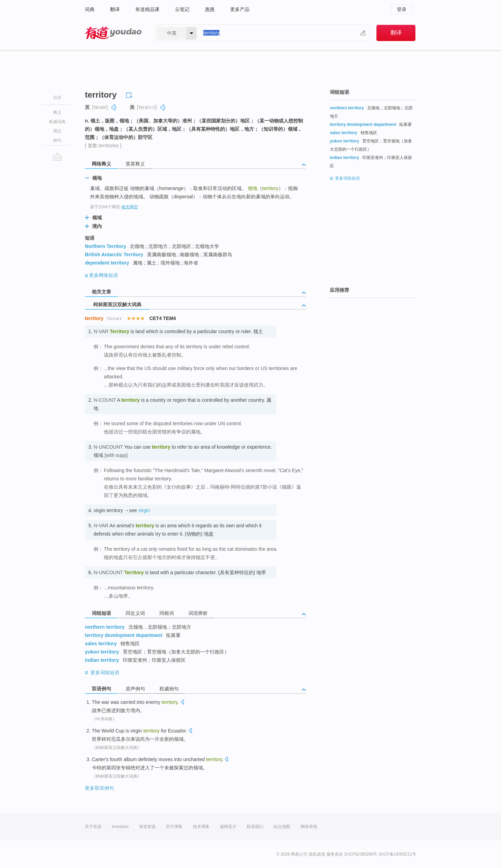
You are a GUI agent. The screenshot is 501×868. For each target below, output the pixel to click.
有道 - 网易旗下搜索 (113, 33)
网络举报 (309, 827)
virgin (144, 510)
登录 (402, 9)
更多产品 (240, 9)
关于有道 (93, 827)
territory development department (124, 635)
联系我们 (255, 827)
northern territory (105, 627)
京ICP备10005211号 (397, 854)
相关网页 (130, 207)
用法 (57, 131)
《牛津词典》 (104, 719)
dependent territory (107, 263)
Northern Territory (106, 246)
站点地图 (282, 827)
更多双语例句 (99, 788)
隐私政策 (317, 854)
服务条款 (335, 854)
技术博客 (201, 827)
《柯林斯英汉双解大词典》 (117, 748)
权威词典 (57, 122)
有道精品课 (147, 9)
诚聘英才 (228, 827)
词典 (90, 9)
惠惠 (210, 9)
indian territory (102, 660)
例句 (57, 140)
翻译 (115, 9)
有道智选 (147, 827)
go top (57, 157)
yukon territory (102, 652)
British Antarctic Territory (114, 255)
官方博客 (174, 827)
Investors (120, 827)
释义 (57, 112)
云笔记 (182, 9)
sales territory (101, 643)
